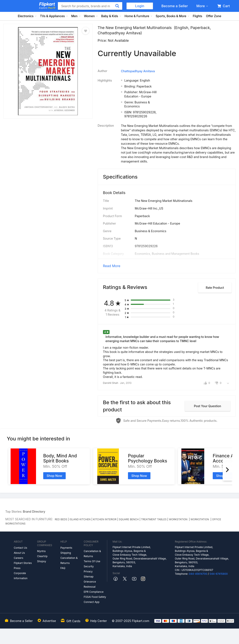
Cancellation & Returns (69, 560)
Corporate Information (21, 576)
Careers (19, 558)
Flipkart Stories (23, 563)
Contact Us (20, 548)
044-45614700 (198, 574)
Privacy (88, 571)
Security (89, 566)
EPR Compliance (94, 592)
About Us (19, 553)
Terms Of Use (92, 561)
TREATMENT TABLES (154, 519)
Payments (66, 548)
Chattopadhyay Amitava (138, 71)
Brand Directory (34, 511)
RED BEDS (61, 519)
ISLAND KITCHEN (80, 519)
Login (140, 6)
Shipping (66, 553)
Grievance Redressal (90, 584)
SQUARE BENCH (129, 519)
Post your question (207, 406)
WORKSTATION (179, 519)
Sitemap (89, 577)
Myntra (41, 551)
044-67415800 (219, 574)
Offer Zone (214, 16)
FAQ (63, 568)
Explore (47, 8)
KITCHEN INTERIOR (105, 519)
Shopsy (42, 561)
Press (17, 568)
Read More (112, 266)
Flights (198, 16)
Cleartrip (42, 556)
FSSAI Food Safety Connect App (95, 599)
